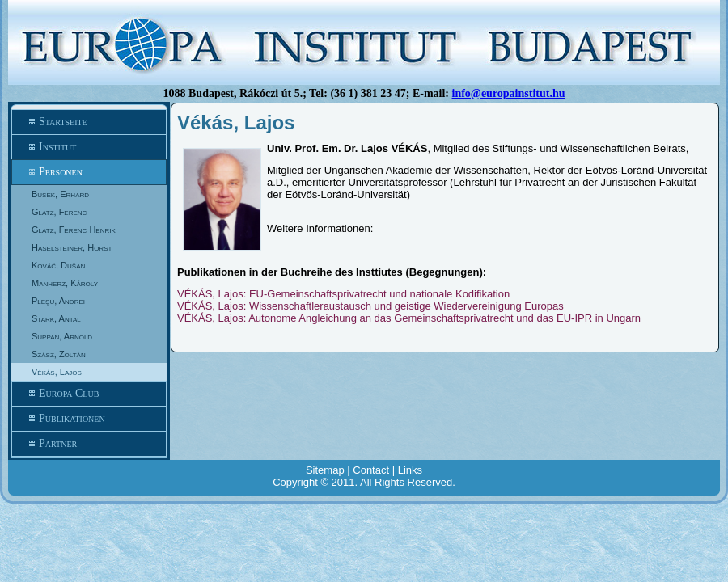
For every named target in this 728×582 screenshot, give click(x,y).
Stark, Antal (56, 318)
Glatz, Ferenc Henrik (74, 230)
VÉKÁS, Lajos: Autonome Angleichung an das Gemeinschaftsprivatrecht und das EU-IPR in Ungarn (409, 318)
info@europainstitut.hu (509, 93)
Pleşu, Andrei (58, 301)
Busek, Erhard (60, 194)
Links (410, 470)
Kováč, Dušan (58, 265)
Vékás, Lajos (57, 372)
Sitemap (325, 470)
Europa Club (89, 394)
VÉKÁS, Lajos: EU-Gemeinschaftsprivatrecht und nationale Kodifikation (343, 294)
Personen (89, 172)
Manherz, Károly (65, 283)
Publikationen (89, 419)
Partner (89, 444)
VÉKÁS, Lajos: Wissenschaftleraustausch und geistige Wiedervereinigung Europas (370, 306)
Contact (371, 470)
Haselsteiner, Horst (72, 247)
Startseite (89, 122)
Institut (89, 147)
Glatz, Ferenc (59, 212)
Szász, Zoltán (59, 354)
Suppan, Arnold (62, 336)
